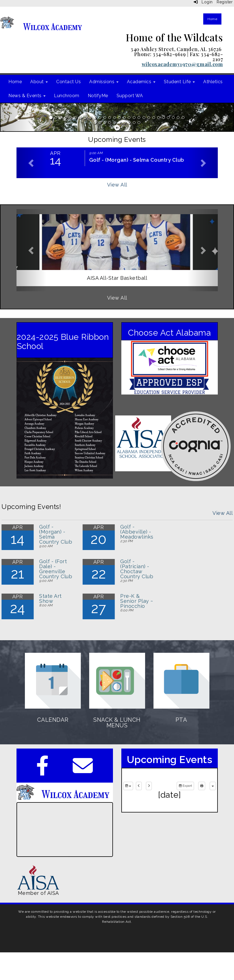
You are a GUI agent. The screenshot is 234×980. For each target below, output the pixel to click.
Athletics (213, 82)
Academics (141, 82)
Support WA (130, 96)
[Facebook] (42, 771)
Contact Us (68, 82)
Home (212, 19)
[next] (149, 786)
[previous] (139, 786)
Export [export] (185, 786)
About (39, 82)
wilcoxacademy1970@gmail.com (182, 64)
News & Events (27, 96)
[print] (202, 786)
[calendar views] (213, 786)
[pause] (117, 128)
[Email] (83, 771)
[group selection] (128, 786)
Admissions (104, 82)
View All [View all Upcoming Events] (117, 185)
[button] (18, 117)
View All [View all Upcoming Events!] (223, 513)
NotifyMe (98, 96)
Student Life (179, 82)
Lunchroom (67, 96)
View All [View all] (117, 298)
